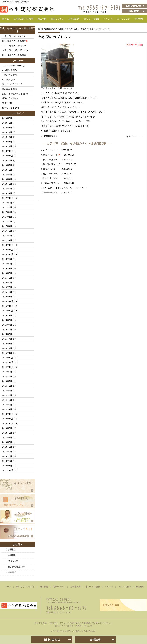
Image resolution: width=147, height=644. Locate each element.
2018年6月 (7, 170)
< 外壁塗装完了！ (49, 136)
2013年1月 (7, 466)
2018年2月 (7, 189)
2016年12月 (8, 245)
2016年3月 (7, 287)
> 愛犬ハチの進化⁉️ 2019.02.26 (58, 155)
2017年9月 (7, 203)
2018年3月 (7, 184)
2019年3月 (7, 142)
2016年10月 (8, 254)
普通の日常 (7, 98)
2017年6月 (7, 217)
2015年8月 (7, 320)
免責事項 (12, 572)
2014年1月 (7, 409)
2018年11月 (8, 156)
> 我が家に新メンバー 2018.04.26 (59, 164)
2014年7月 (7, 381)
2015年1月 (7, 353)
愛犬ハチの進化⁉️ (20, 41)
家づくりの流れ (92, 19)
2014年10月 (8, 367)
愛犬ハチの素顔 (19, 55)
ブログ (5, 103)
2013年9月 (7, 428)
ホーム (6, 19)
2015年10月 (8, 311)
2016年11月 (8, 250)
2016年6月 (7, 273)
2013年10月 (8, 423)
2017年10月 (8, 198)
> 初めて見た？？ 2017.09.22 (57, 178)
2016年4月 (7, 283)
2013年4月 (7, 452)
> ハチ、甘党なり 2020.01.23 (57, 150)
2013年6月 (7, 442)
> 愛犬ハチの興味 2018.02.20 (57, 174)
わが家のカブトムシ (55, 37)
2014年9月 (7, 372)
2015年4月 (7, 339)
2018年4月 (7, 179)
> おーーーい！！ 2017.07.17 (57, 192)
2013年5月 (7, 447)
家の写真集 (7, 89)
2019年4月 (7, 137)
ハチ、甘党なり (19, 36)
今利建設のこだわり (23, 19)
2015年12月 (8, 301)
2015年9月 (7, 315)
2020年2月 (7, 123)
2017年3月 (7, 231)
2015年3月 (7, 344)
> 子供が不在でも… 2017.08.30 (58, 183)
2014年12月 (8, 358)
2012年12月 (8, 470)
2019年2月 (7, 146)
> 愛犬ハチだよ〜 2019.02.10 (57, 160)
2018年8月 (7, 160)
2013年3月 (7, 456)
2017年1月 (7, 240)
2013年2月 (7, 461)
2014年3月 (7, 400)
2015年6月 (7, 329)
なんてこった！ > (134, 136)
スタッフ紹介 (123, 19)
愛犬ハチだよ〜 (19, 46)
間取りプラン (57, 19)
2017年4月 (7, 226)
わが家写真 (7, 70)
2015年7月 (7, 325)
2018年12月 (8, 151)
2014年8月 (7, 376)
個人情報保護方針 (16, 567)
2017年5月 (7, 221)
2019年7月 (7, 132)
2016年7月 (7, 268)
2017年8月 (7, 207)
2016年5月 (7, 278)
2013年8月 (7, 433)
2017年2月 (7, 236)
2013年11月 (8, 419)
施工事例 (42, 19)
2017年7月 (7, 212)
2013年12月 (8, 414)
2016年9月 (7, 259)
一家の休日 (7, 75)
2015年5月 (7, 334)
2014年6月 (7, 386)
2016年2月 (7, 292)
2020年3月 (7, 118)
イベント (108, 19)
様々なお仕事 (8, 108)
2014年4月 (7, 395)
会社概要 (139, 19)
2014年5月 (7, 391)
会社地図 (12, 555)
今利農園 (6, 80)
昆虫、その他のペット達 (13, 28)
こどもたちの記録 (10, 65)
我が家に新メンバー (21, 50)
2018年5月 (7, 175)
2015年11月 (8, 306)
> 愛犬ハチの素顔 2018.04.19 (57, 169)
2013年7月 (7, 438)
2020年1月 (7, 128)
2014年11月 (8, 362)
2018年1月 (7, 193)
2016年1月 (7, 297)
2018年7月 (7, 165)
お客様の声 (74, 19)
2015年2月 (7, 348)
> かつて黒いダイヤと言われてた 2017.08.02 (64, 188)
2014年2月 (7, 405)
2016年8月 (7, 264)
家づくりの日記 (9, 84)
